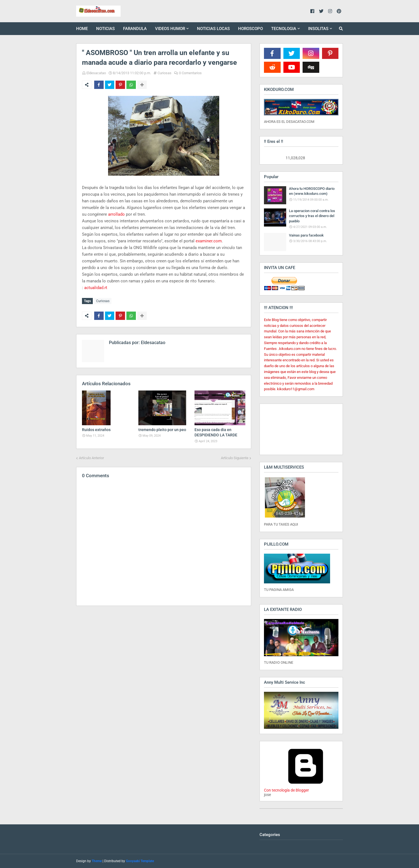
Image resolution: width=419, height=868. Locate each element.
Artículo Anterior (91, 457)
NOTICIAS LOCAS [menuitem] (213, 29)
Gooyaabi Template (140, 861)
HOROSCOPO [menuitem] (250, 29)
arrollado (116, 214)
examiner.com (209, 241)
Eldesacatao (96, 73)
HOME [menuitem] (82, 29)
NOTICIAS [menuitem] (105, 29)
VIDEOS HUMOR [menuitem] (170, 29)
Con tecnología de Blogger (306, 788)
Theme (97, 861)
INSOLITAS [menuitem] (318, 29)
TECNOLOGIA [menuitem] (284, 29)
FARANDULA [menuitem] (135, 29)
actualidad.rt (96, 288)
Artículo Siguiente (235, 457)
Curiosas (164, 73)
